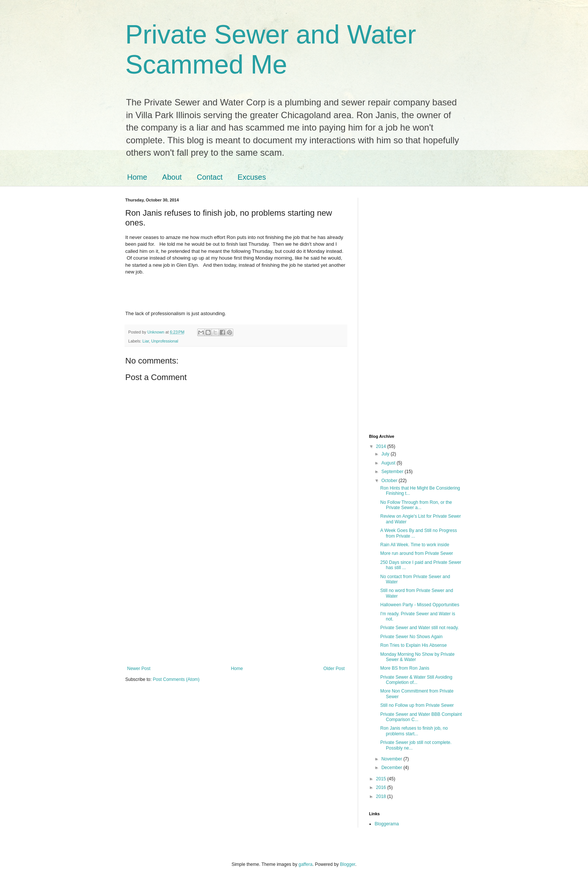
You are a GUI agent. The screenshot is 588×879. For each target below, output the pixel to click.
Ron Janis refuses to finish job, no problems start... (414, 731)
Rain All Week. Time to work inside (415, 545)
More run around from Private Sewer (417, 553)
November (392, 759)
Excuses (252, 177)
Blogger (348, 864)
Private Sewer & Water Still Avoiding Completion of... (416, 680)
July (386, 454)
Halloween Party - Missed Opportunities (420, 605)
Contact (210, 177)
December (392, 768)
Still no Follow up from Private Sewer (417, 705)
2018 (382, 796)
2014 (382, 446)
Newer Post (139, 669)
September (393, 472)
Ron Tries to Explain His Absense (413, 645)
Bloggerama (387, 824)
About (172, 177)
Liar (146, 341)
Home (137, 177)
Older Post (334, 669)
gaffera (305, 864)
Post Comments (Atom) (176, 679)
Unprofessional (165, 341)
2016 (382, 787)
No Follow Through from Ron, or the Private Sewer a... (416, 505)
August (389, 463)
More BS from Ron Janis (405, 668)
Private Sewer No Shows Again (411, 637)
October (390, 481)
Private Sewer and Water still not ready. (419, 628)
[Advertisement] (236, 604)
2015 (382, 779)
